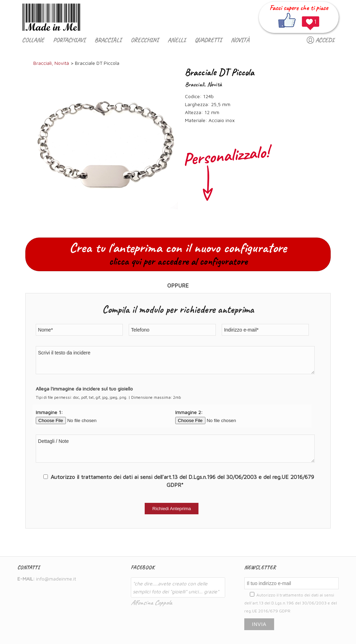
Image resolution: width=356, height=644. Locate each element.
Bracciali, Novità (51, 63)
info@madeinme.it (56, 579)
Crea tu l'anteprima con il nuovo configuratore (178, 253)
